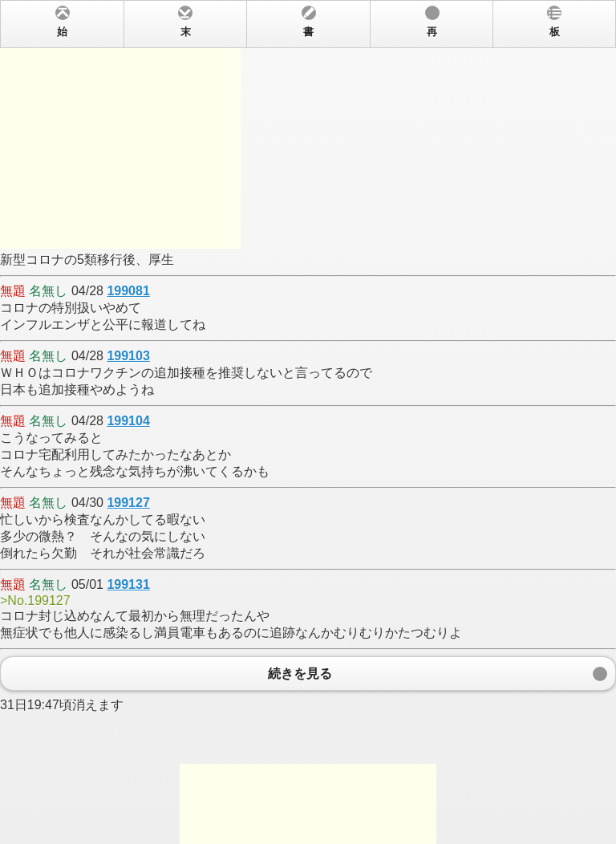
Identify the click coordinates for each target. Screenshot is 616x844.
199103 (128, 356)
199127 (128, 503)
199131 (128, 584)
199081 (128, 291)
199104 (128, 421)
